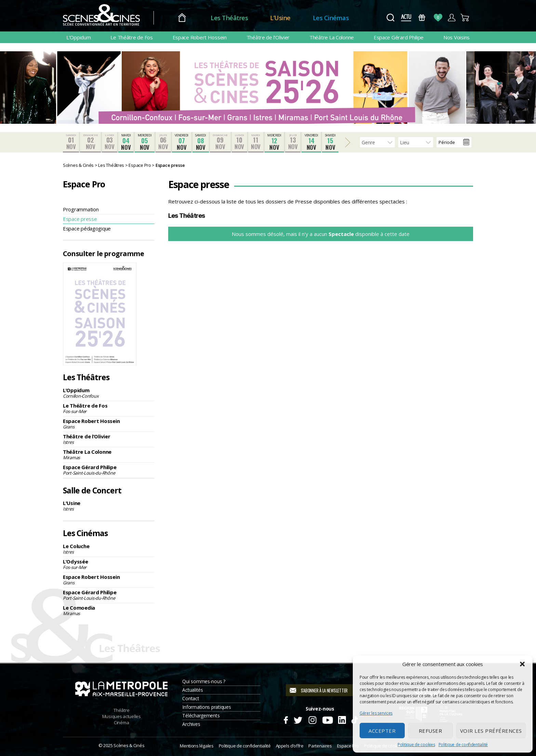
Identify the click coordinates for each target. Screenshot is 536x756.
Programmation (81, 209)
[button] (522, 664)
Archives (191, 724)
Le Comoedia (109, 610)
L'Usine (109, 506)
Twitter (298, 719)
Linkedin (342, 719)
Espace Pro (348, 746)
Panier (465, 18)
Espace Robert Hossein (200, 37)
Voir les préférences (491, 731)
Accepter (382, 731)
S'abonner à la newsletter (324, 690)
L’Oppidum (79, 37)
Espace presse (80, 219)
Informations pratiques (206, 707)
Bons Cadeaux (422, 18)
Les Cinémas (331, 18)
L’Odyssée (109, 564)
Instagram (313, 719)
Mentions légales (197, 746)
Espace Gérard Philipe (399, 37)
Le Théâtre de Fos (131, 37)
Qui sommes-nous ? (204, 681)
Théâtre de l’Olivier (268, 37)
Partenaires (320, 746)
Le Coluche (109, 549)
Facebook (286, 719)
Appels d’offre (290, 746)
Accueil (182, 18)
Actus (406, 18)
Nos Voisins (457, 37)
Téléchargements (201, 715)
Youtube (327, 719)
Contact (191, 698)
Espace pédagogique (87, 228)
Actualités (192, 690)
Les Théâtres (229, 18)
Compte (451, 18)
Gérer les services (376, 713)
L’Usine (280, 18)
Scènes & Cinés (129, 745)
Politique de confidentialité (463, 745)
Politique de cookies (416, 745)
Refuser (431, 731)
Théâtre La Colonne (332, 37)
